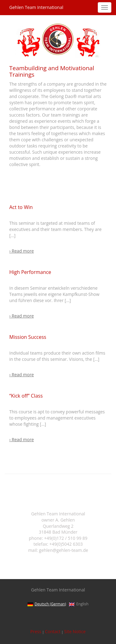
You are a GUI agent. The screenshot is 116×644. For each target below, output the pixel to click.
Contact (53, 631)
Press (36, 631)
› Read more (21, 251)
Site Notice (75, 631)
